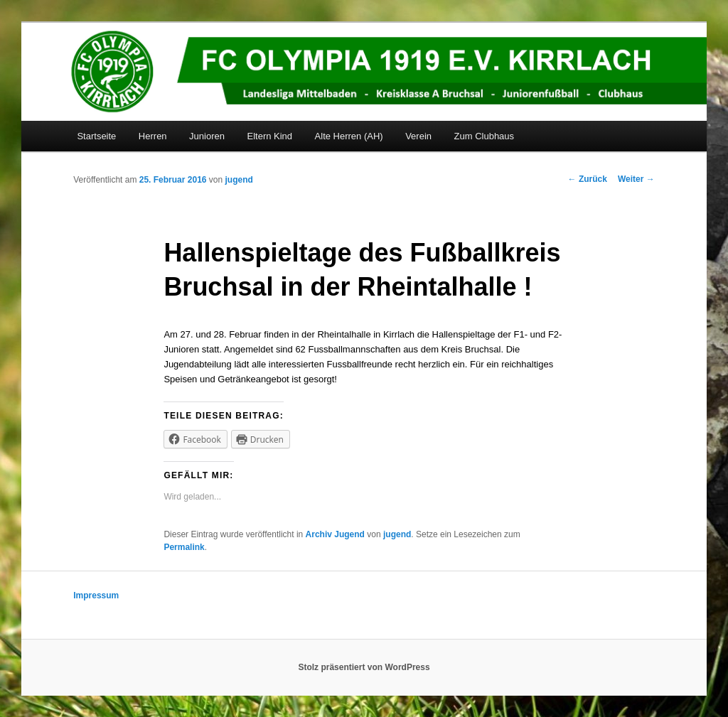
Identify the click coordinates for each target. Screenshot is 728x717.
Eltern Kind (269, 136)
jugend (239, 180)
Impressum (96, 595)
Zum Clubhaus (485, 136)
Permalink (184, 547)
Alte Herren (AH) (349, 136)
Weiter (636, 179)
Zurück (588, 179)
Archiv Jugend (335, 534)
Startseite (96, 136)
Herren (153, 136)
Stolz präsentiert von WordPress (364, 667)
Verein (418, 136)
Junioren (207, 136)
